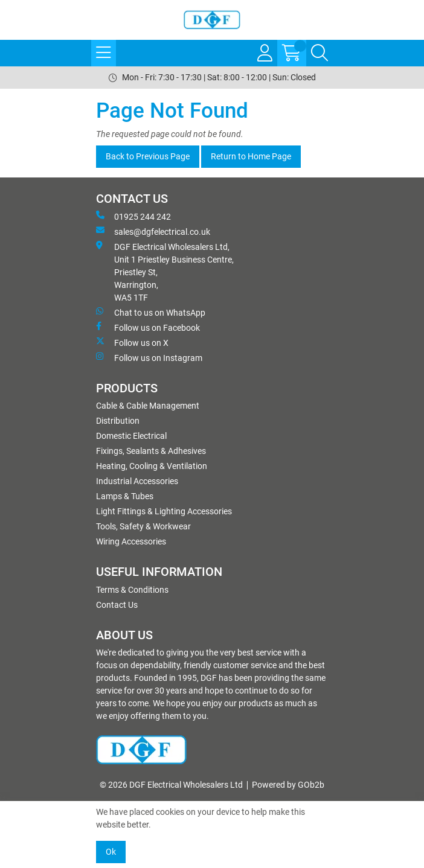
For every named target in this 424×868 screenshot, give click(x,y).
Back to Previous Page (148, 156)
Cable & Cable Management (148, 406)
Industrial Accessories (137, 481)
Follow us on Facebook (148, 327)
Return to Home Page (251, 156)
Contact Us (117, 605)
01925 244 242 (133, 216)
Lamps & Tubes (125, 496)
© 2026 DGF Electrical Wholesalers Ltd (171, 785)
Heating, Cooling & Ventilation (152, 466)
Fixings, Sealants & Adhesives (151, 451)
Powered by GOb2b (288, 785)
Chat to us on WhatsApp (151, 312)
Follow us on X (132, 342)
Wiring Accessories (131, 541)
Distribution (118, 421)
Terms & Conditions (132, 590)
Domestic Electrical (131, 436)
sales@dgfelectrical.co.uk (153, 231)
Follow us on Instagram (149, 357)
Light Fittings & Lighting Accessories (164, 511)
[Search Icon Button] (320, 53)
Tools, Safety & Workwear (143, 526)
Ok (111, 852)
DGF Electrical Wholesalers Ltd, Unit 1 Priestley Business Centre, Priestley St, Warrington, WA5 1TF (165, 272)
